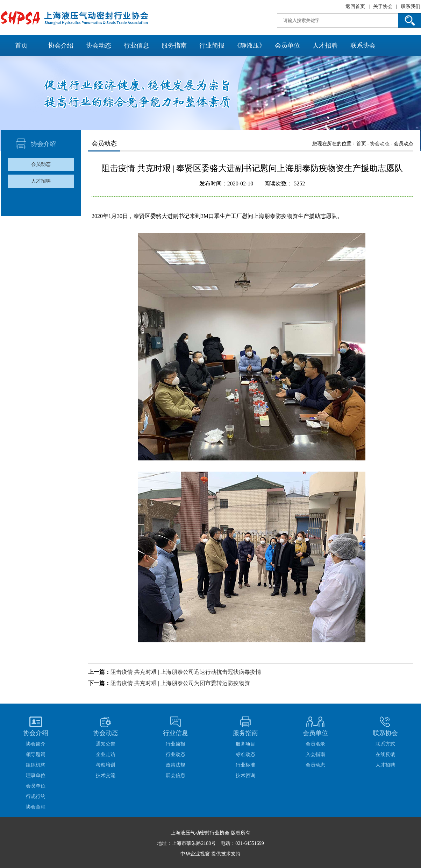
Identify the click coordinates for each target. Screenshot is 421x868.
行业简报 (212, 45)
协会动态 (99, 45)
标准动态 (245, 754)
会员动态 (41, 164)
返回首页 (355, 6)
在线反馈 (385, 754)
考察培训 (106, 765)
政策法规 (176, 765)
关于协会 (383, 6)
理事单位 (36, 775)
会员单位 (287, 45)
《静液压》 (250, 45)
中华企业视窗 (195, 854)
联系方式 (385, 744)
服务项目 (245, 744)
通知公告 (106, 744)
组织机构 (36, 765)
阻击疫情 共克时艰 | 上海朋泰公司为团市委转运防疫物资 (180, 683)
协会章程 (36, 807)
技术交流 (106, 775)
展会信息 (176, 775)
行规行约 (36, 796)
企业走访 (106, 754)
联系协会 (363, 45)
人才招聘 (325, 45)
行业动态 (176, 754)
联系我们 (411, 6)
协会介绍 (61, 45)
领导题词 (36, 754)
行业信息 (136, 45)
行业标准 (245, 765)
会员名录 (315, 744)
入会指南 (315, 754)
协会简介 (36, 744)
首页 (21, 45)
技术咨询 (245, 775)
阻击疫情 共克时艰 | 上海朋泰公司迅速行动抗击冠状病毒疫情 (186, 672)
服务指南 (174, 45)
